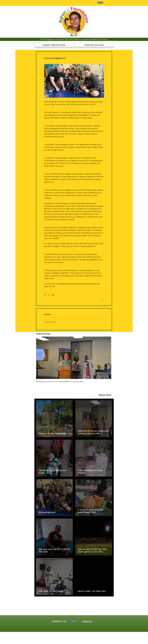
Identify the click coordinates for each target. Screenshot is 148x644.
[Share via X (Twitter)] (49, 295)
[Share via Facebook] (45, 295)
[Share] (100, 3)
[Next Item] (109, 358)
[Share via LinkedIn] (53, 295)
